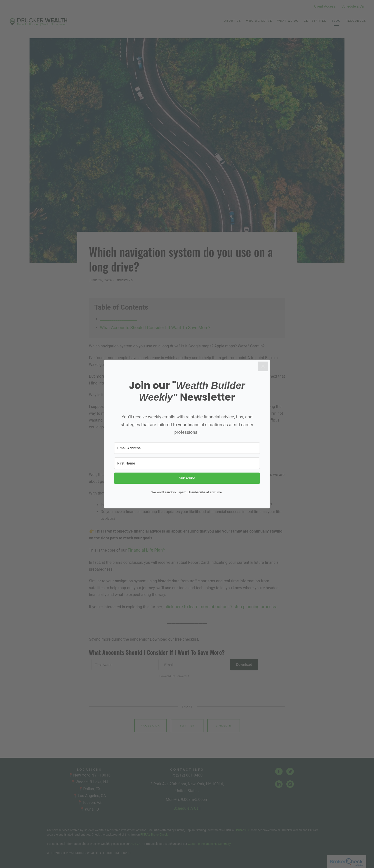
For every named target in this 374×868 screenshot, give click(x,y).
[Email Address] (187, 448)
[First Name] (187, 463)
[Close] (266, 366)
